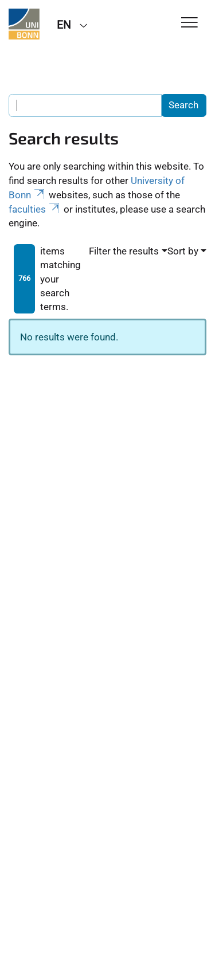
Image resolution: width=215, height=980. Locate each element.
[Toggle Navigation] (189, 23)
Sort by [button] (183, 251)
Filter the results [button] (124, 251)
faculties (35, 209)
